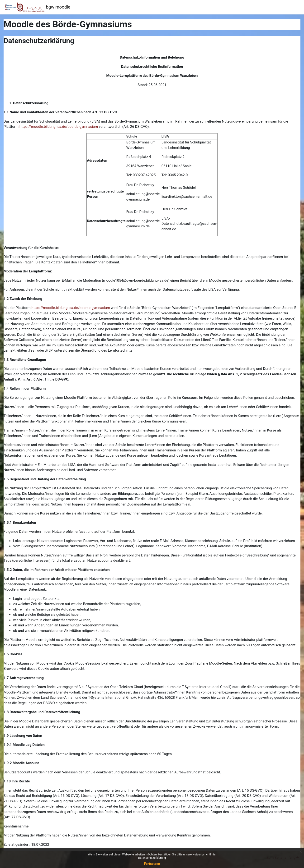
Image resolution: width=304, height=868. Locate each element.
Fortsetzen (152, 864)
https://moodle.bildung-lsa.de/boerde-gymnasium (59, 127)
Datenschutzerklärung (152, 858)
